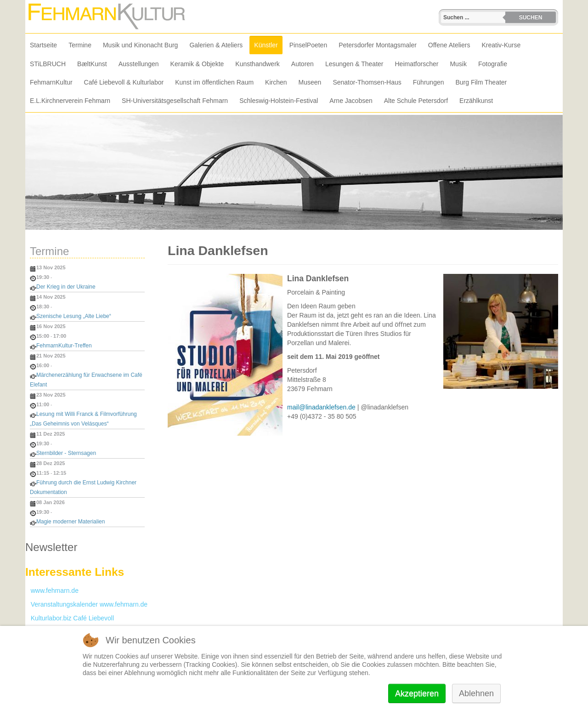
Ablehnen (476, 693)
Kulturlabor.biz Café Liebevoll (70, 618)
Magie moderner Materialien (71, 522)
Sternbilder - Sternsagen (66, 453)
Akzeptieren (417, 693)
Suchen (531, 17)
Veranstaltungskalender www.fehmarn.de (86, 604)
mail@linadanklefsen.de (321, 407)
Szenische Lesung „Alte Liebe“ (74, 316)
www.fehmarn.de (52, 591)
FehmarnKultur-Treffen (64, 346)
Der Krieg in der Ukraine (66, 287)
